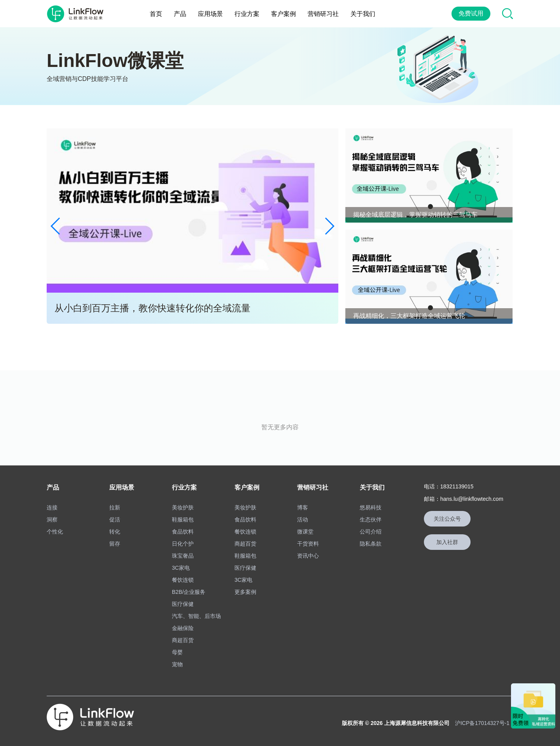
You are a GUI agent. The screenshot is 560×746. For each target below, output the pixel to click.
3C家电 (181, 568)
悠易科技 (371, 507)
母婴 (177, 652)
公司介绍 (371, 532)
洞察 (52, 520)
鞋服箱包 (183, 520)
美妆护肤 (183, 507)
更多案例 (245, 592)
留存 (115, 544)
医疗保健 (183, 604)
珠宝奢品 (183, 556)
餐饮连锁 (183, 580)
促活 (115, 520)
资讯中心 (308, 556)
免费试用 (471, 13)
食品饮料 (183, 532)
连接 (52, 507)
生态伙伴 (371, 520)
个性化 (55, 532)
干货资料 (308, 544)
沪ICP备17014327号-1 (482, 723)
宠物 (177, 664)
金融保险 (183, 628)
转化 (115, 532)
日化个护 (183, 544)
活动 (303, 520)
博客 (303, 507)
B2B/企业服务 (189, 592)
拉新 (115, 507)
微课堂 (305, 532)
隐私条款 (371, 544)
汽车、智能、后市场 (196, 616)
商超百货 (183, 640)
